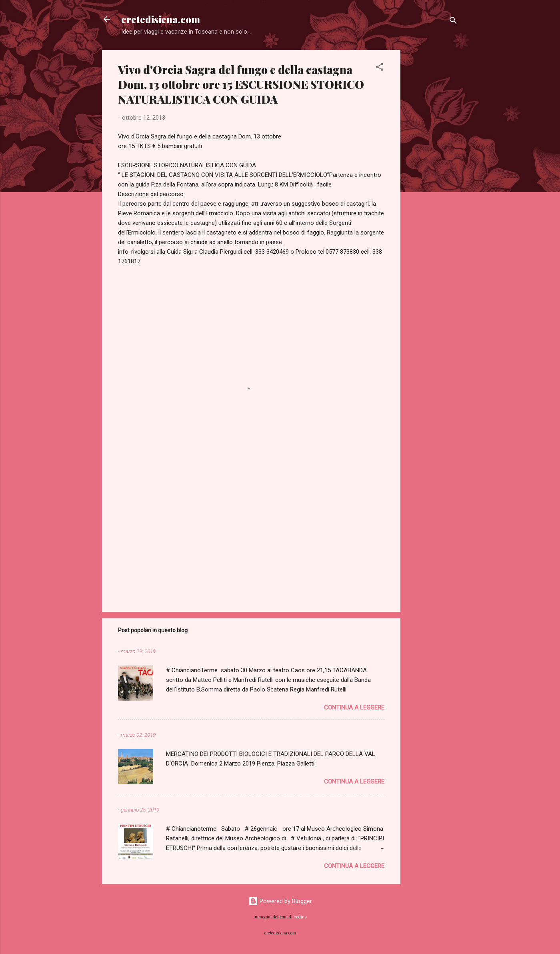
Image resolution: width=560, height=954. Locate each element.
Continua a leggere (354, 707)
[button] (380, 68)
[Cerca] (453, 22)
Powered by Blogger (280, 901)
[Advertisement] (432, 170)
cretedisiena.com (161, 19)
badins (300, 917)
